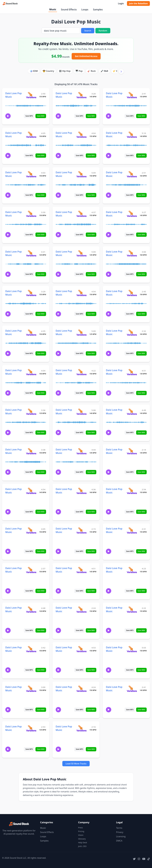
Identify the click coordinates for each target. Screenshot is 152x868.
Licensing (121, 836)
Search (88, 31)
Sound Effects (69, 9)
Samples (98, 9)
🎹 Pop (79, 71)
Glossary (82, 839)
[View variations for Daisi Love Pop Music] (31, 95)
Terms (119, 828)
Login (121, 3)
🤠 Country (48, 71)
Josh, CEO (82, 846)
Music (53, 9)
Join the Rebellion (138, 3)
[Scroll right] (121, 71)
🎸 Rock (92, 71)
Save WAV (41, 116)
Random (103, 31)
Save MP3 (29, 116)
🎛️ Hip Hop (65, 71)
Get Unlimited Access (86, 56)
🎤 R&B (104, 71)
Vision (81, 835)
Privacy (120, 832)
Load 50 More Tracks (76, 764)
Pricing (81, 831)
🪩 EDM (34, 71)
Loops (85, 9)
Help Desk (83, 842)
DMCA (119, 841)
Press (81, 828)
